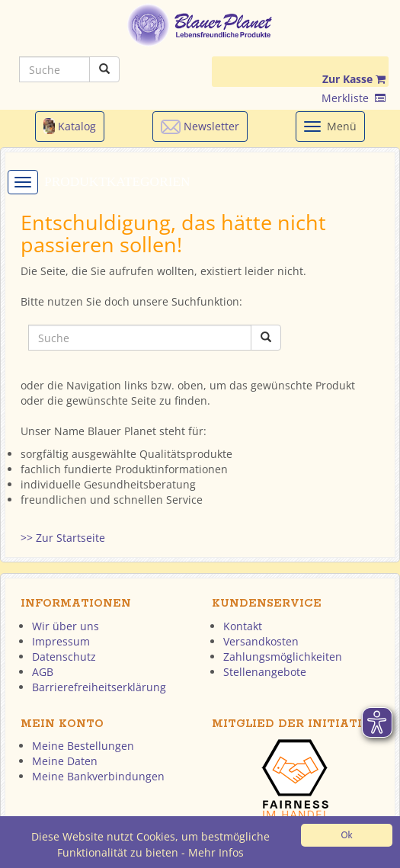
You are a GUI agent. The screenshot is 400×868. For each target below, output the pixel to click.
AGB (43, 672)
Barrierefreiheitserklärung (99, 687)
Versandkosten (261, 641)
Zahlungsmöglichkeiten (283, 657)
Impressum (61, 641)
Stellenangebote (265, 672)
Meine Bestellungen (83, 746)
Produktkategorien (117, 182)
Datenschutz (64, 657)
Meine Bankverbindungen (98, 776)
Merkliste (354, 98)
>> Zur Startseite (63, 538)
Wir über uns (66, 626)
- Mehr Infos (213, 853)
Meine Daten (65, 761)
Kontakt (243, 626)
